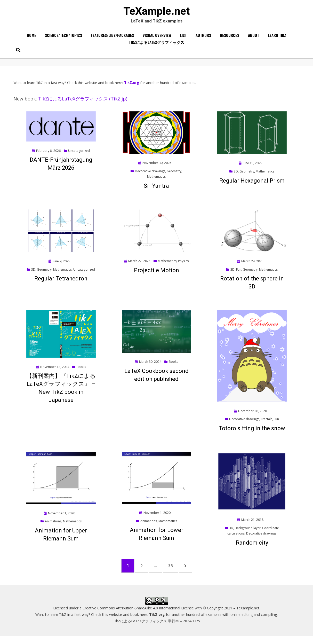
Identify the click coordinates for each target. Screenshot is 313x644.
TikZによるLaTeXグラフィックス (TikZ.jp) (83, 103)
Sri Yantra (156, 190)
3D (236, 175)
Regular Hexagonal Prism (252, 185)
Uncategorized (79, 155)
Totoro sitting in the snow (252, 432)
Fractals (267, 423)
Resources (230, 38)
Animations (53, 525)
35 (178, 571)
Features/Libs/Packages (112, 38)
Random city (252, 547)
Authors (203, 38)
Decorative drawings (150, 175)
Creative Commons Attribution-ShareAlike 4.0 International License (138, 616)
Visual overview (157, 38)
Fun (239, 274)
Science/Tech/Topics (63, 38)
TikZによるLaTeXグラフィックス (156, 45)
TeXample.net (157, 13)
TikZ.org (132, 87)
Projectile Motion (156, 274)
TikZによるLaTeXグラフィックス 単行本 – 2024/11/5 (156, 629)
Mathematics (156, 181)
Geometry (174, 175)
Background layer (248, 532)
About (254, 38)
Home (31, 38)
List (183, 38)
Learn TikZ (277, 38)
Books (81, 371)
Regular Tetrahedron (61, 283)
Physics (183, 265)
